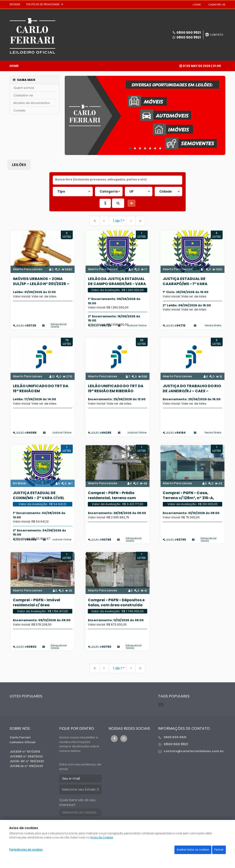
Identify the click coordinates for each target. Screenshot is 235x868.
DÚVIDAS (15, 4)
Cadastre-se (23, 95)
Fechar (219, 850)
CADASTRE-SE (217, 5)
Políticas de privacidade (43, 4)
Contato (20, 110)
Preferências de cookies (26, 850)
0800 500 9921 (189, 37)
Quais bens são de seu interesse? (77, 802)
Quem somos (24, 88)
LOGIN (197, 5)
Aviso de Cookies (102, 838)
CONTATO (216, 35)
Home (14, 66)
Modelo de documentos (32, 103)
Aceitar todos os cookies (193, 850)
